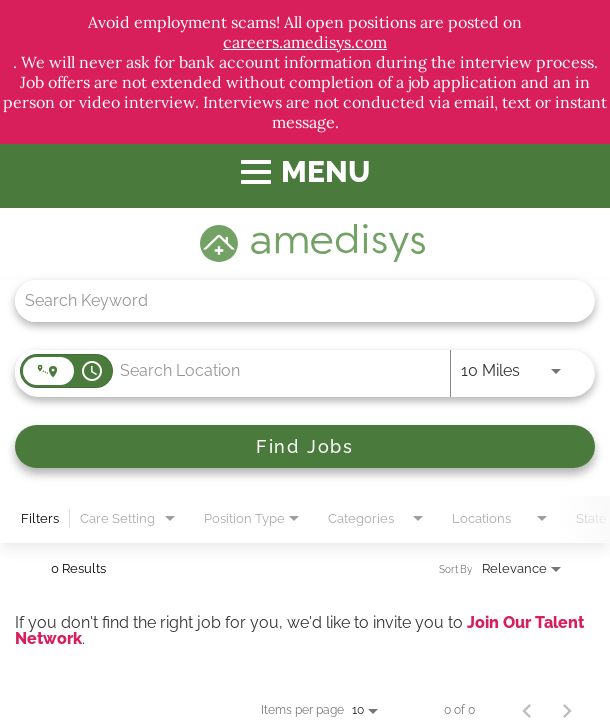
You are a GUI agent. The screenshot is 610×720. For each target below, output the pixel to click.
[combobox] (295, 300)
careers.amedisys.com (305, 42)
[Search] (305, 446)
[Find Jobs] (305, 446)
